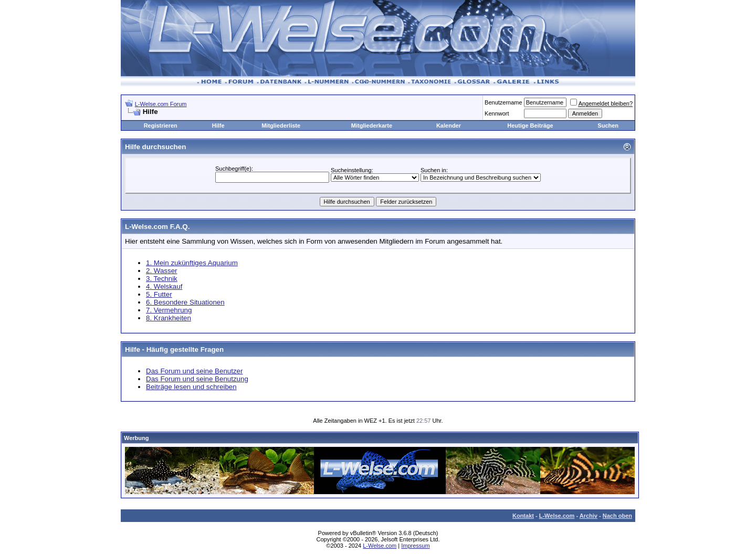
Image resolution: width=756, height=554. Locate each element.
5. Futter (159, 294)
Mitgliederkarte (372, 126)
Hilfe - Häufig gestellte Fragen (174, 349)
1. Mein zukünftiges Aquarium (192, 263)
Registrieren (161, 126)
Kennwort (497, 113)
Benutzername (503, 102)
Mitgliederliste (281, 126)
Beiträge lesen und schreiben (191, 387)
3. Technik (162, 279)
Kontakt (523, 516)
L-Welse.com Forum (161, 104)
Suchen (608, 126)
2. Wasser (162, 271)
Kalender (449, 126)
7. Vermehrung (169, 310)
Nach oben (617, 516)
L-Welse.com (557, 516)
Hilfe (218, 126)
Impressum (415, 546)
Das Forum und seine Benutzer (194, 371)
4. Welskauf (164, 286)
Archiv (589, 516)
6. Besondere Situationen (185, 302)
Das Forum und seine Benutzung (197, 379)
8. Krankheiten (169, 318)
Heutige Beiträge (530, 126)
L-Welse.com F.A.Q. (157, 227)
